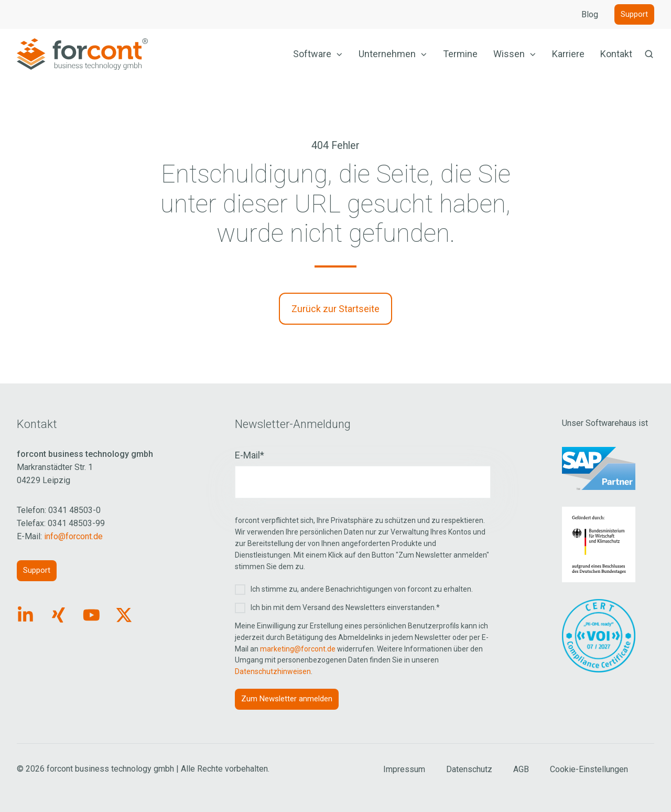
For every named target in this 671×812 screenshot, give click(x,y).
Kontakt (616, 54)
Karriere (568, 54)
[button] (649, 54)
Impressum (404, 769)
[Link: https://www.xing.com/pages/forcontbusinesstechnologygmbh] (58, 615)
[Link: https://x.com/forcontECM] (124, 615)
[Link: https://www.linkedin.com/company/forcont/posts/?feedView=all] (25, 615)
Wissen (509, 54)
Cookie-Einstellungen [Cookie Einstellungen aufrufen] (589, 769)
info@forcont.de (73, 536)
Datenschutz (469, 769)
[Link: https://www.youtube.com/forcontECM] (91, 615)
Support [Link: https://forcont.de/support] (37, 570)
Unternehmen (387, 54)
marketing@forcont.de (298, 649)
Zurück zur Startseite (335, 309)
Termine (460, 54)
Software (312, 54)
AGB (521, 769)
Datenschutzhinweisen (273, 671)
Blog (590, 14)
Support (634, 14)
